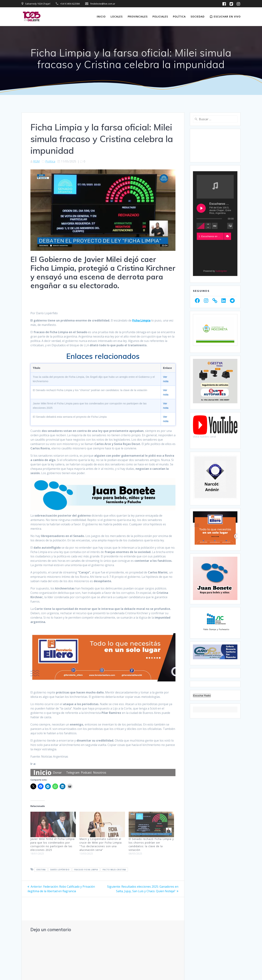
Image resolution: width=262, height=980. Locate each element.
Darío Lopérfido (60, 870)
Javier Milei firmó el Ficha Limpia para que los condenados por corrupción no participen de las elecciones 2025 (52, 844)
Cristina (41, 870)
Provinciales (138, 16)
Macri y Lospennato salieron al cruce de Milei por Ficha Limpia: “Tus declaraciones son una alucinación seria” (101, 844)
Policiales (160, 16)
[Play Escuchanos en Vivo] (201, 208)
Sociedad (198, 16)
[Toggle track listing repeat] (215, 226)
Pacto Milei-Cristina (114, 870)
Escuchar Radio (202, 713)
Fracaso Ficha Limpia (86, 870)
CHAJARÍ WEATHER (215, 146)
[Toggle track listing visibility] (230, 226)
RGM (36, 161)
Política (179, 16)
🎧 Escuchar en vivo (225, 16)
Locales (117, 16)
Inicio (101, 16)
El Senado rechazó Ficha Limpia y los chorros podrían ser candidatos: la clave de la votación (151, 844)
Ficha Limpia (141, 320)
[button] (227, 236)
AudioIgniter (221, 271)
